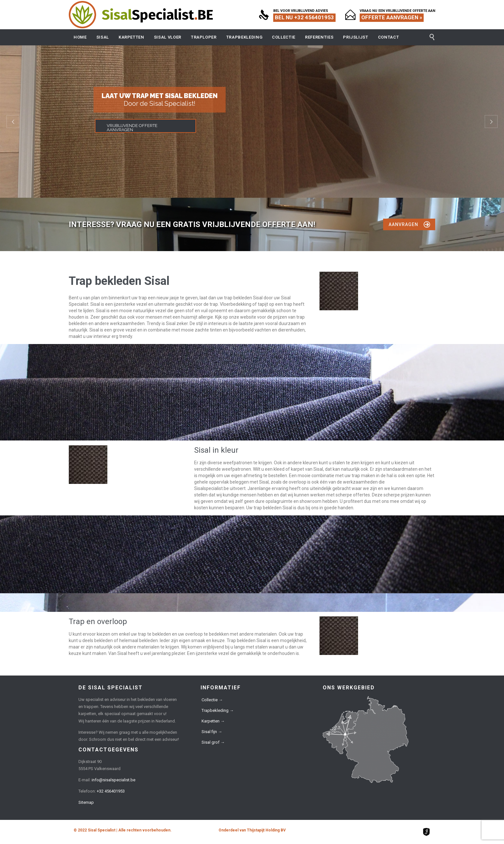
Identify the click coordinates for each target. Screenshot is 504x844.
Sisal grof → (213, 742)
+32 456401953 (111, 791)
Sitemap (86, 802)
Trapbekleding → (218, 710)
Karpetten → (213, 721)
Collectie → (212, 700)
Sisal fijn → (212, 732)
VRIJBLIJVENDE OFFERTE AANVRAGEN (132, 128)
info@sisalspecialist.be (113, 780)
